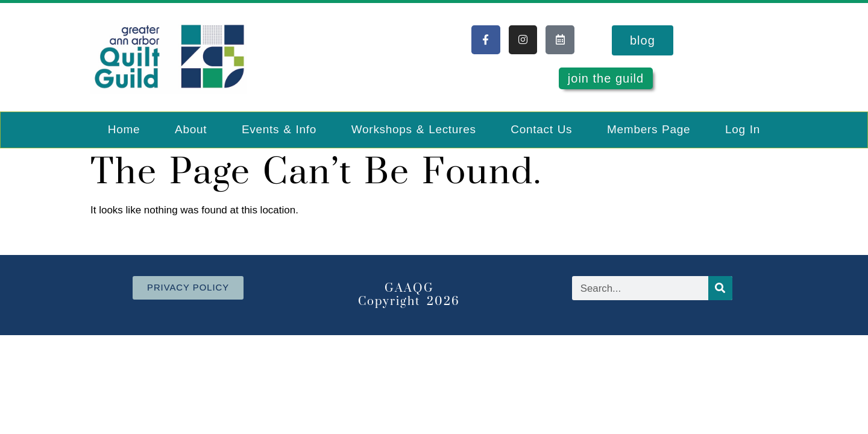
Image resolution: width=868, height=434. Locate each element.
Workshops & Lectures (414, 129)
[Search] (720, 288)
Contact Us (541, 129)
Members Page (649, 129)
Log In (743, 129)
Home (124, 129)
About (191, 129)
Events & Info (279, 129)
